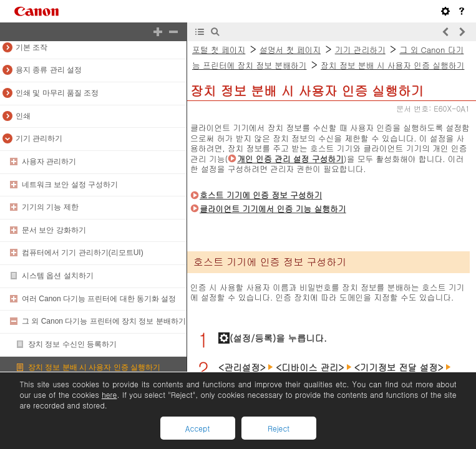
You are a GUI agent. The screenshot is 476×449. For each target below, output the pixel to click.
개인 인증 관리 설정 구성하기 (290, 159)
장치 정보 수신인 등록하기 (72, 344)
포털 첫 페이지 (219, 50)
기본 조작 (32, 47)
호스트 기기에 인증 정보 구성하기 (261, 195)
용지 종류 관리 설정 (49, 70)
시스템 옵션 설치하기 (58, 276)
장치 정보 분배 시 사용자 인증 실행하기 (94, 367)
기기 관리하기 (39, 138)
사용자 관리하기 (49, 162)
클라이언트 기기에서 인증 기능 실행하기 (273, 209)
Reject (279, 428)
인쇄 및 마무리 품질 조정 (57, 93)
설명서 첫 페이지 (290, 50)
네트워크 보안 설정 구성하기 (70, 185)
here (109, 394)
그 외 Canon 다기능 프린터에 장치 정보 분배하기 (104, 321)
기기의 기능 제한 (50, 207)
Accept (197, 428)
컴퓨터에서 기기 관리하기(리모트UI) (83, 253)
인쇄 (23, 116)
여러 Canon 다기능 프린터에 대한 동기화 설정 (99, 299)
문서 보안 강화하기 (54, 230)
